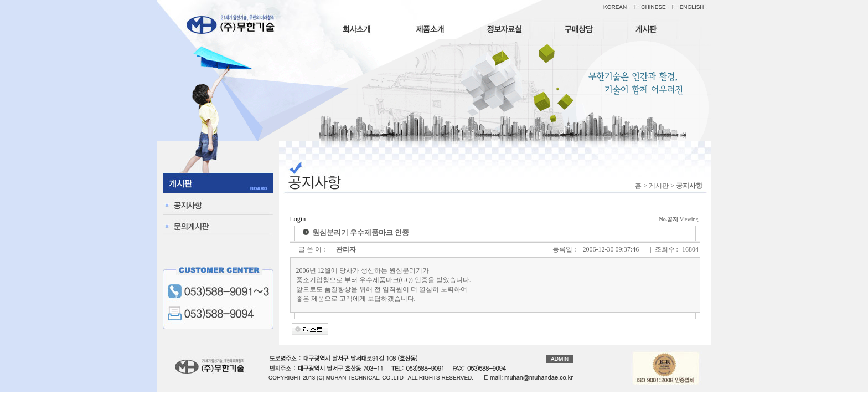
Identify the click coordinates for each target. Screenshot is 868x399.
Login (298, 219)
